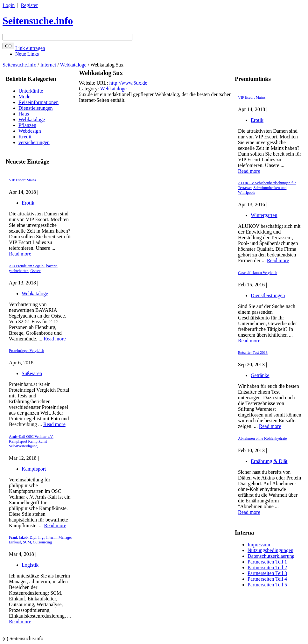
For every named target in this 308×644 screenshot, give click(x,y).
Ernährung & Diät (269, 461)
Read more (20, 254)
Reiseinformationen (38, 102)
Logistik (30, 565)
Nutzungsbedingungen (270, 550)
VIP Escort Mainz (23, 180)
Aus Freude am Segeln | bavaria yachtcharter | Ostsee (33, 268)
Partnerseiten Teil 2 (267, 567)
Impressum (259, 545)
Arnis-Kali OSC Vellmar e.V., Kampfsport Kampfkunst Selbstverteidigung (32, 441)
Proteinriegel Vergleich (27, 351)
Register (29, 5)
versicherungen (34, 142)
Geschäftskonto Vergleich (258, 273)
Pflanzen (27, 125)
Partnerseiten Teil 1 (267, 562)
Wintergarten (264, 215)
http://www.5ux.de (128, 83)
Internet (49, 65)
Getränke (260, 375)
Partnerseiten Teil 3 (267, 573)
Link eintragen (30, 48)
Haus (24, 114)
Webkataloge (74, 65)
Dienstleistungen (36, 108)
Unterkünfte (31, 91)
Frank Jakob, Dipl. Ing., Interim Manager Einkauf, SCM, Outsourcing (40, 540)
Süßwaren (32, 373)
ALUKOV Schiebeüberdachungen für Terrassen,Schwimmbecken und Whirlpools (267, 188)
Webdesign (30, 131)
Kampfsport (34, 469)
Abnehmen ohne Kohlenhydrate (262, 438)
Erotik (28, 203)
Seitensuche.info (38, 21)
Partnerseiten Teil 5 (267, 585)
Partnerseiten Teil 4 (267, 579)
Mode (24, 97)
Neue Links (27, 54)
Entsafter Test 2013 (253, 353)
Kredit (25, 137)
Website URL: (94, 83)
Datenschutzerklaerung (271, 556)
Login (9, 5)
